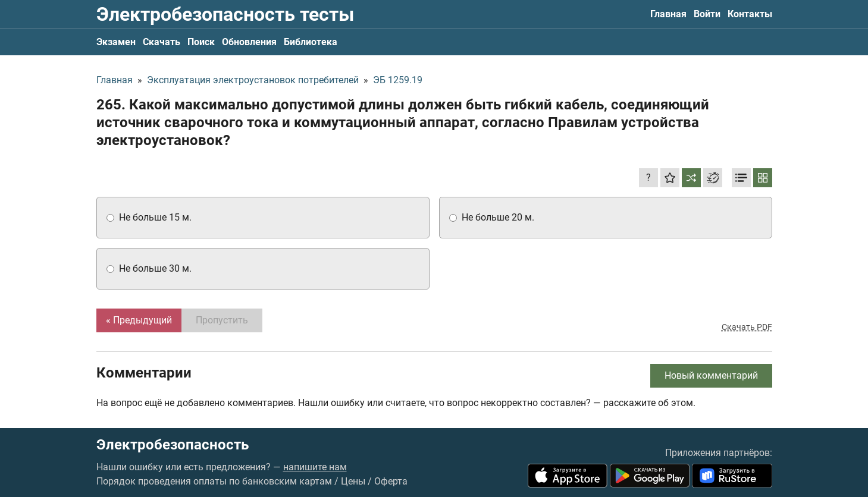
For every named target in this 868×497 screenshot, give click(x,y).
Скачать (162, 42)
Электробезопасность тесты (225, 14)
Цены (353, 481)
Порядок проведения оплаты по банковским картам (214, 481)
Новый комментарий (711, 375)
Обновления (249, 42)
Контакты (750, 14)
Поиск (201, 42)
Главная (668, 14)
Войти (707, 14)
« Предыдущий (139, 320)
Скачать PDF (747, 327)
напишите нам (315, 467)
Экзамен (116, 42)
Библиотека (311, 42)
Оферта (391, 481)
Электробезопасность (173, 445)
